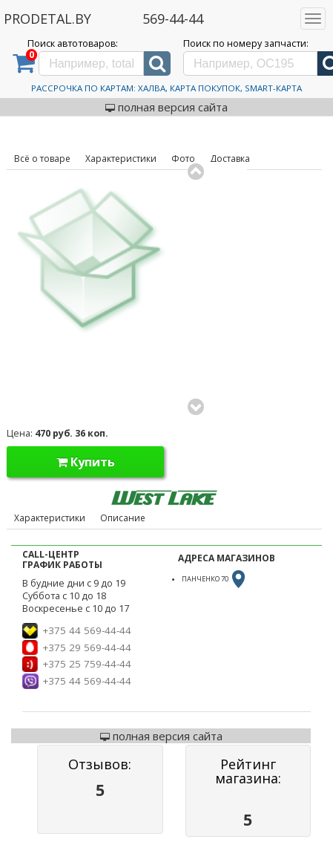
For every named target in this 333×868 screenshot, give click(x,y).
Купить (86, 462)
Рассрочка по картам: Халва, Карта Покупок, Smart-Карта (166, 88)
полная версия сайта (166, 107)
